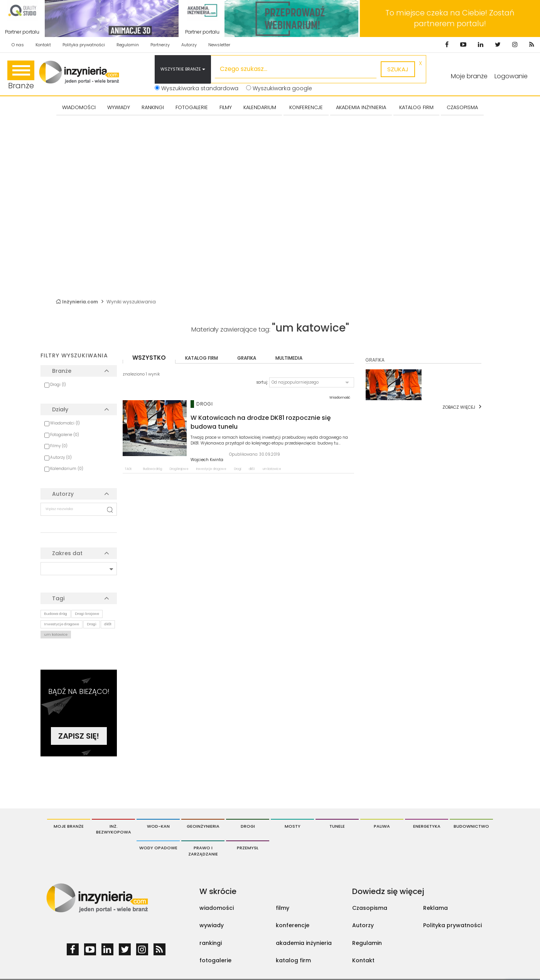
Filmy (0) (59, 446)
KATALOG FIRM (416, 107)
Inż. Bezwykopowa (114, 829)
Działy (60, 409)
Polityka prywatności (84, 45)
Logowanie (511, 76)
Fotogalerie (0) (65, 435)
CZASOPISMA (462, 107)
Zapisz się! (79, 736)
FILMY (226, 107)
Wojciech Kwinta (207, 460)
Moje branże (69, 826)
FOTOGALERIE (192, 107)
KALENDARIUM (260, 107)
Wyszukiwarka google (279, 88)
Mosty (293, 826)
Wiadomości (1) (65, 423)
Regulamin (128, 45)
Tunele (337, 826)
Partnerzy (160, 45)
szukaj (398, 69)
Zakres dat (67, 553)
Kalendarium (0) (67, 469)
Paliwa (382, 826)
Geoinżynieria (203, 826)
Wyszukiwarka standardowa (197, 88)
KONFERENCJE (306, 107)
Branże (21, 76)
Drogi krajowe (87, 614)
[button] (312, 382)
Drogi (92, 624)
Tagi (58, 598)
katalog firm (202, 358)
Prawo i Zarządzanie (203, 851)
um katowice (56, 635)
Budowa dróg (56, 614)
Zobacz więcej (459, 407)
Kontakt (43, 45)
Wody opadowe (158, 848)
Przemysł (248, 848)
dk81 (108, 624)
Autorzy (189, 45)
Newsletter (219, 45)
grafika (247, 358)
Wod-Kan (158, 826)
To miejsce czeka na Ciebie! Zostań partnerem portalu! (450, 18)
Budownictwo (471, 826)
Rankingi (153, 107)
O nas (18, 45)
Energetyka (427, 826)
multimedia (289, 358)
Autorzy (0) (61, 457)
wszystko (149, 358)
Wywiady (119, 107)
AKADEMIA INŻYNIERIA (361, 107)
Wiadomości (79, 107)
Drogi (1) (58, 385)
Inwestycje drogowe (62, 624)
